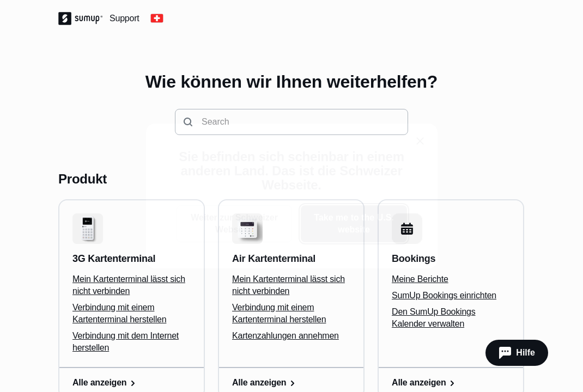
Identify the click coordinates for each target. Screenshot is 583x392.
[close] (420, 141)
